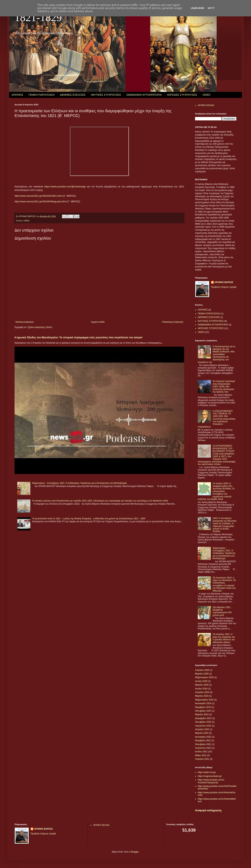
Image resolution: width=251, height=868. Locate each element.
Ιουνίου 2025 (201, 681)
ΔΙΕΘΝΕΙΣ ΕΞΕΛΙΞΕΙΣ (73, 95)
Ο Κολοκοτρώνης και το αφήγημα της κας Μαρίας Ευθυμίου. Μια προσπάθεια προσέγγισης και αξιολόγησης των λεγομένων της (216, 354)
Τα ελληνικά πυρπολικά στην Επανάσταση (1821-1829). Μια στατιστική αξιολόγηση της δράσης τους (224, 387)
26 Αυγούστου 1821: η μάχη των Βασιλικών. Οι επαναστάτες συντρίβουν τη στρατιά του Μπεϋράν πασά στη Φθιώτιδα (224, 584)
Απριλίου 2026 (202, 670)
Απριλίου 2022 (202, 729)
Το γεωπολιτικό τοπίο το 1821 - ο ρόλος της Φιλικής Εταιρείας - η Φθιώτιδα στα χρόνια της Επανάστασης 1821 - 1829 (89, 519)
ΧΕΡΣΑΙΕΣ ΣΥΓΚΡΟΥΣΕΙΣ (182, 95)
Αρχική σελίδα (98, 322)
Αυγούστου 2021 (203, 748)
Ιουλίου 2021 (201, 752)
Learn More (197, 8)
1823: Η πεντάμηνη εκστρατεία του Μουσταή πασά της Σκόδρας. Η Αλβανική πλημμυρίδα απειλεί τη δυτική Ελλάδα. (224, 525)
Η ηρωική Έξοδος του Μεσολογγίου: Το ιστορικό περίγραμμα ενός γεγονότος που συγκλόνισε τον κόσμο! (79, 337)
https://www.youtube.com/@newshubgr (65, 187)
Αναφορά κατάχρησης (208, 810)
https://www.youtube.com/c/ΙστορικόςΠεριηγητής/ (211, 781)
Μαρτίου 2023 (202, 714)
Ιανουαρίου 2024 (203, 703)
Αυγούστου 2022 (203, 726)
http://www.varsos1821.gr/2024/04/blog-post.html (41, 201)
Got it (211, 8)
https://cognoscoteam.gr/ (210, 776)
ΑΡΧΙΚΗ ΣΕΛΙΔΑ (206, 105)
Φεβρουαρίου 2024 (204, 700)
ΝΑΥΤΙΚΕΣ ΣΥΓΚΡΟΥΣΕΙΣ (106, 95)
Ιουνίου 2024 (201, 689)
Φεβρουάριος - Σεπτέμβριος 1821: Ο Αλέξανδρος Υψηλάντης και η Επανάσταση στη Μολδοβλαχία (79, 483)
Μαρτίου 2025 (202, 685)
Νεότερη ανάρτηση (24, 322)
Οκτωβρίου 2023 (203, 711)
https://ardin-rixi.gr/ (207, 772)
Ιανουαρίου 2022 (203, 737)
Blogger (135, 852)
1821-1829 (38, 17)
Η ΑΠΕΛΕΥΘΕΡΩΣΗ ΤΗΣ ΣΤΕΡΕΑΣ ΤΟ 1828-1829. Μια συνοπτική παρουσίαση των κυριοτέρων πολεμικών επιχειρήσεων (216, 419)
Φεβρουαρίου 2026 (204, 677)
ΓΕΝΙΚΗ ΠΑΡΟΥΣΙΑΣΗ (42, 95)
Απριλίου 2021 (202, 759)
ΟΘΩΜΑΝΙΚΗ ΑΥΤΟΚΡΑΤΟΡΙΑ (144, 95)
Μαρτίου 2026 (202, 674)
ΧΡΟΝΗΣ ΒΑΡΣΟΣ (224, 282)
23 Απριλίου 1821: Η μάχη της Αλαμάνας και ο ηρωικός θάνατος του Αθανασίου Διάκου (224, 638)
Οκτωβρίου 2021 (203, 744)
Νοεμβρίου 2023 (203, 707)
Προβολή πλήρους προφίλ (224, 287)
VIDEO (206, 95)
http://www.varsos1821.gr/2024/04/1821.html (38, 196)
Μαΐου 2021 (201, 755)
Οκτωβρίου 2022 (203, 722)
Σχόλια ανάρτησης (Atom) (40, 327)
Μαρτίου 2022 (202, 733)
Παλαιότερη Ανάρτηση (173, 322)
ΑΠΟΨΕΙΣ (17, 95)
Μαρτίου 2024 (202, 696)
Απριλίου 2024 (202, 692)
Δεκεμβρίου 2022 (203, 718)
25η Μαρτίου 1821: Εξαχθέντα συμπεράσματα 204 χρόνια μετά (222, 611)
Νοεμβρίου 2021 (203, 740)
